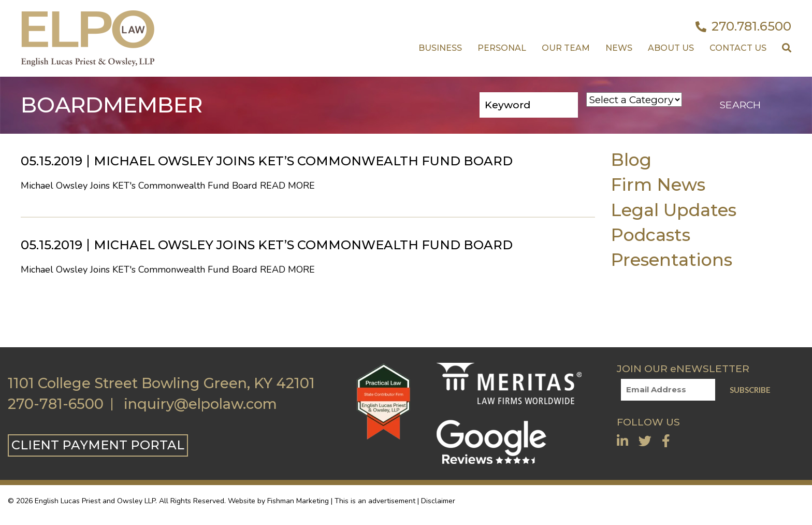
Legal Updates (673, 210)
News (619, 48)
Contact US (738, 48)
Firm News (658, 184)
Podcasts (650, 235)
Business (440, 48)
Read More (287, 186)
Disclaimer (438, 501)
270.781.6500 (743, 26)
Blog (631, 159)
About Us (671, 48)
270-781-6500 (56, 404)
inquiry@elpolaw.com (200, 404)
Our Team (566, 48)
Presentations (671, 259)
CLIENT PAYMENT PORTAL (98, 445)
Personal (502, 48)
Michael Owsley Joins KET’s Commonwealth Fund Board (303, 161)
